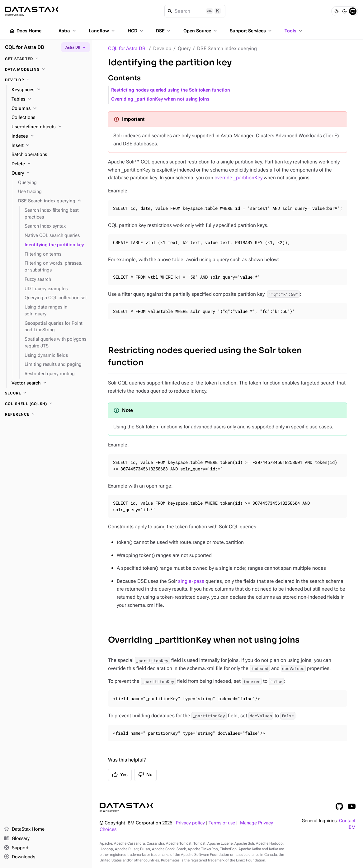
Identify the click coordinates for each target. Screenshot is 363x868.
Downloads (19, 857)
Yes (120, 775)
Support (16, 848)
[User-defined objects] (49, 127)
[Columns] (49, 109)
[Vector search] (49, 383)
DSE (164, 31)
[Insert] (49, 146)
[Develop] (46, 80)
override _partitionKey (238, 178)
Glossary (17, 839)
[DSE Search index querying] (53, 201)
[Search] (195, 11)
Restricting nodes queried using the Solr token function (171, 90)
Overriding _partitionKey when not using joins (160, 99)
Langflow (102, 31)
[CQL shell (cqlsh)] (46, 404)
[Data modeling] (46, 69)
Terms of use (222, 823)
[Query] (49, 173)
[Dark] (345, 11)
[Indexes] (49, 136)
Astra (68, 31)
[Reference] (46, 414)
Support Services (251, 31)
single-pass (191, 581)
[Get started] (46, 59)
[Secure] (46, 393)
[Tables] (49, 99)
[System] (353, 11)
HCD (136, 31)
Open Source (201, 31)
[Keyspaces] (49, 90)
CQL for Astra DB (127, 48)
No (145, 775)
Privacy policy (190, 823)
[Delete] (49, 164)
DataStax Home (24, 829)
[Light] (337, 11)
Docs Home (25, 31)
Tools (294, 31)
